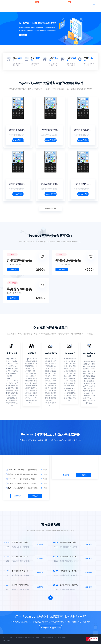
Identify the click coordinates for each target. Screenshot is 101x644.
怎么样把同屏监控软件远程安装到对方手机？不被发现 (32, 488)
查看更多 (18, 496)
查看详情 (40, 544)
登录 (85, 4)
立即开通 (13, 270)
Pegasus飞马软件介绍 (18, 140)
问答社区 (47, 4)
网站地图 (7, 641)
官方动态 (58, 4)
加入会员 (69, 3)
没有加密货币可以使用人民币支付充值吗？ (30, 484)
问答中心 (26, 461)
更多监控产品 (50, 208)
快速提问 (35, 496)
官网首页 (26, 4)
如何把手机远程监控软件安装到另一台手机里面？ (32, 474)
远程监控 (36, 3)
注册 (94, 4)
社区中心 (75, 461)
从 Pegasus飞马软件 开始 (50, 628)
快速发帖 (83, 475)
